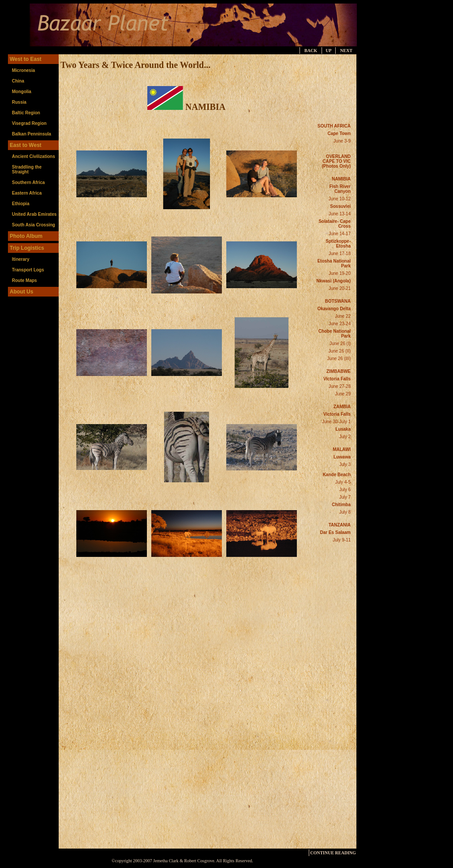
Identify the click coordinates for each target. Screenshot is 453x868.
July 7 (345, 497)
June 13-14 (340, 214)
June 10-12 (340, 199)
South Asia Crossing (34, 225)
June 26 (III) (339, 359)
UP (328, 51)
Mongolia (22, 92)
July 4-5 (343, 482)
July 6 (345, 490)
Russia (19, 102)
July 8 (345, 512)
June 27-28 (340, 386)
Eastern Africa (27, 193)
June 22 (343, 316)
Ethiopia (21, 204)
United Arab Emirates (34, 214)
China (18, 81)
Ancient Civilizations (34, 156)
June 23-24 (340, 324)
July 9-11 (342, 540)
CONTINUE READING (333, 853)
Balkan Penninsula (32, 134)
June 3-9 (342, 141)
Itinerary (21, 259)
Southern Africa (28, 182)
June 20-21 (340, 288)
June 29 (343, 394)
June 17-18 (340, 254)
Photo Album (26, 236)
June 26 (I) (340, 344)
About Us (21, 292)
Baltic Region (26, 113)
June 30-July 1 (336, 422)
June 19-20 (340, 273)
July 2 (345, 437)
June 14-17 (340, 234)
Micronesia (23, 70)
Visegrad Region (29, 123)
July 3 (345, 464)
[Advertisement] (400, 187)
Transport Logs (28, 270)
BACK (311, 51)
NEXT (346, 51)
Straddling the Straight (27, 169)
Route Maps (24, 280)
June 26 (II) (339, 351)
